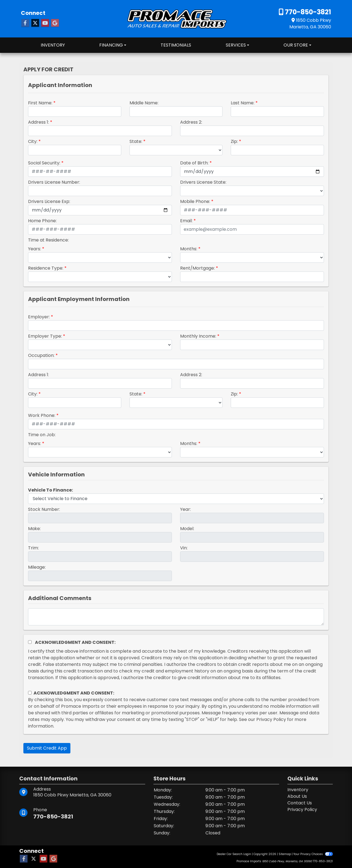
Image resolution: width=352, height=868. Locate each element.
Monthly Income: (198, 336)
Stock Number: (44, 509)
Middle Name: (144, 103)
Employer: (39, 317)
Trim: (33, 548)
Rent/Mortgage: (197, 268)
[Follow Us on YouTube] (45, 23)
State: (136, 141)
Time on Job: (42, 435)
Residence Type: (46, 268)
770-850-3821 (307, 12)
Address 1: (38, 122)
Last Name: (243, 103)
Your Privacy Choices (313, 854)
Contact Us (300, 803)
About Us (297, 796)
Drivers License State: (203, 182)
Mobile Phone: (195, 201)
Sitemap (285, 854)
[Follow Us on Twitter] (35, 23)
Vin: (184, 548)
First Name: (40, 103)
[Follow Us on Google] (55, 23)
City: (33, 141)
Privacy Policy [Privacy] (302, 809)
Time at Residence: (48, 240)
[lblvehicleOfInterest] (176, 499)
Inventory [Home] (298, 790)
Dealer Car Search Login (234, 854)
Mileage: (37, 567)
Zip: (234, 141)
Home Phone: (42, 221)
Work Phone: (42, 415)
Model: (187, 529)
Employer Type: (45, 336)
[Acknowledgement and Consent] (30, 642)
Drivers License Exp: (49, 201)
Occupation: (41, 355)
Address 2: (191, 122)
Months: (189, 249)
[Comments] (176, 617)
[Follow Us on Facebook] (25, 23)
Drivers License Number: (54, 182)
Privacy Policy (271, 719)
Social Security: (44, 163)
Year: (185, 509)
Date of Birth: (194, 163)
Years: (35, 249)
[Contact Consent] (30, 693)
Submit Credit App (47, 748)
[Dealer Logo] (176, 18)
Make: (34, 529)
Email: (186, 221)
